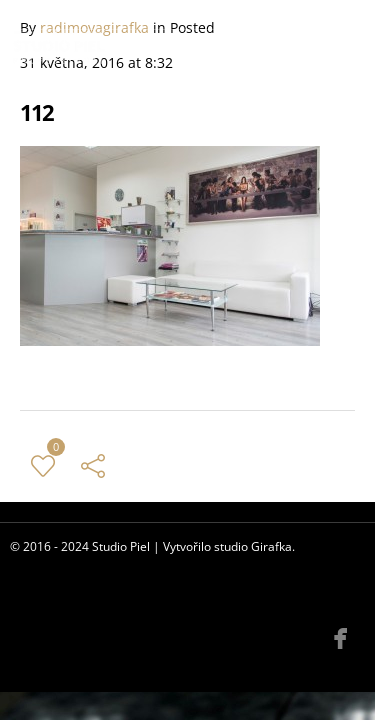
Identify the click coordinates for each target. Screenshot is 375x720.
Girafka (271, 546)
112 (36, 112)
